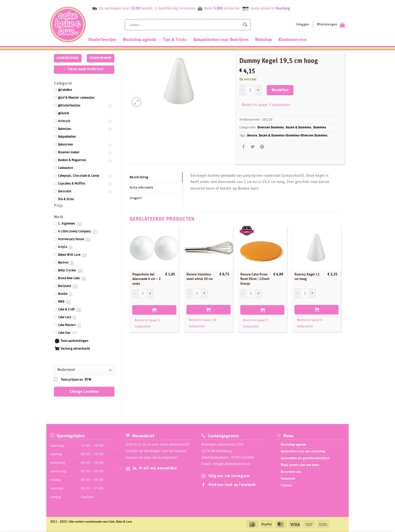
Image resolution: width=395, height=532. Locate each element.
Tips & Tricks (175, 40)
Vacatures (288, 479)
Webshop (263, 40)
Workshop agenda (139, 40)
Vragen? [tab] (136, 198)
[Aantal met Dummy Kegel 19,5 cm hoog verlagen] (242, 90)
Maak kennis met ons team (300, 465)
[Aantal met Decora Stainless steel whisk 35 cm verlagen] (189, 293)
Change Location (84, 392)
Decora (252, 136)
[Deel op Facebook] (244, 147)
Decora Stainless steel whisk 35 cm (200, 277)
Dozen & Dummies (299, 128)
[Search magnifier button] (245, 25)
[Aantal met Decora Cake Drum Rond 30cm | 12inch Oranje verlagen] (243, 294)
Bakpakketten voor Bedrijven (221, 40)
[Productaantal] (250, 90)
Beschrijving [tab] (139, 177)
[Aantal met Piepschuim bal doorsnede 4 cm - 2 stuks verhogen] (150, 294)
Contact (286, 485)
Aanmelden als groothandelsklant (305, 458)
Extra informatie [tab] (141, 188)
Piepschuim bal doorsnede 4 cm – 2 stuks (146, 279)
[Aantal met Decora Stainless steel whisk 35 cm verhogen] (205, 293)
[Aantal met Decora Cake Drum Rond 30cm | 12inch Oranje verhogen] (258, 294)
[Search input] (184, 25)
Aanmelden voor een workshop (303, 451)
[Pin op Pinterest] (262, 147)
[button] (136, 102)
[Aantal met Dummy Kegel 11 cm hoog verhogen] (313, 293)
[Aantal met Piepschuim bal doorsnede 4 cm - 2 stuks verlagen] (135, 294)
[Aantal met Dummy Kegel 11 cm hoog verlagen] (298, 293)
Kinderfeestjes (102, 40)
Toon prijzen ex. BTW (76, 380)
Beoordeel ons (291, 472)
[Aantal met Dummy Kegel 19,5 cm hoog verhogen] (258, 90)
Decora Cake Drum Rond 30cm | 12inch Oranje (255, 279)
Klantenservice (292, 40)
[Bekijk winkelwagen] (331, 25)
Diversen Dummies (271, 128)
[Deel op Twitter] (253, 147)
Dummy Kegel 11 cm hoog (307, 277)
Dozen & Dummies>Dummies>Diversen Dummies (293, 136)
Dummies (320, 128)
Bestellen (280, 90)
